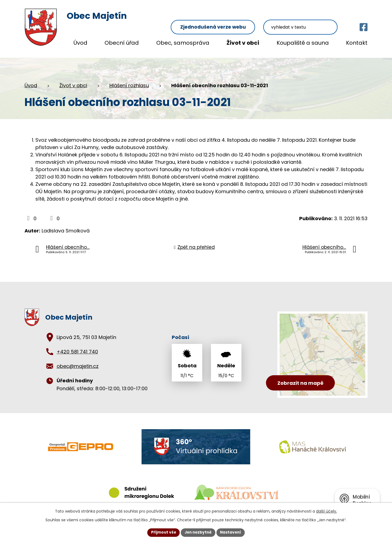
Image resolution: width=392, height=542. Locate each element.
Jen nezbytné (198, 532)
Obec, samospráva (183, 43)
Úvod (80, 43)
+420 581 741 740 (77, 346)
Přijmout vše (162, 532)
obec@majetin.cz (78, 361)
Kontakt (357, 43)
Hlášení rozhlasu (129, 80)
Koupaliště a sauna (303, 43)
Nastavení (232, 532)
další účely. (327, 511)
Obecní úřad (122, 43)
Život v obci (243, 43)
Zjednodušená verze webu (226, 17)
